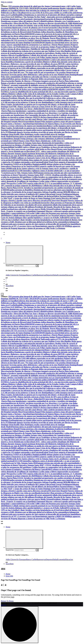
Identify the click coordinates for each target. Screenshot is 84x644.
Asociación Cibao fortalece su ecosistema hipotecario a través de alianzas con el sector (41, 27)
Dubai (55, 275)
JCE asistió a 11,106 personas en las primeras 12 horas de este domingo (42, 101)
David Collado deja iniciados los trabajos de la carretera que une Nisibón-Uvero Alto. (39, 50)
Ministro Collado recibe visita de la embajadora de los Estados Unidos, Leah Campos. (43, 94)
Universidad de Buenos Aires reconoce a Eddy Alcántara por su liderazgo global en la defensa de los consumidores (42, 221)
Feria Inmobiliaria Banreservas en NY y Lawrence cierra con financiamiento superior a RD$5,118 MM (41, 225)
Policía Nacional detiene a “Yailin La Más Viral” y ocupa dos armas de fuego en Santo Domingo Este (41, 197)
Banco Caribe (31, 275)
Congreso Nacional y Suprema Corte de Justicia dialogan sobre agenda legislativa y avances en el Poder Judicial (42, 217)
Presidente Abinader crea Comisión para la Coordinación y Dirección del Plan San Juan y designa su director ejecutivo (40, 22)
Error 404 (9, 576)
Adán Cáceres (11, 275)
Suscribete (10, 286)
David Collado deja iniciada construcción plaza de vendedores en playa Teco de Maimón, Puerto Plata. (37, 37)
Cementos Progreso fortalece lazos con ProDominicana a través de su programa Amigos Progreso (39, 46)
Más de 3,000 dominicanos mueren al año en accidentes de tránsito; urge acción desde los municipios (42, 24)
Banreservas (41, 275)
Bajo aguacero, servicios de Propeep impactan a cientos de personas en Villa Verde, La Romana (41, 227)
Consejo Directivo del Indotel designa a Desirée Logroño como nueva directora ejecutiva (40, 199)
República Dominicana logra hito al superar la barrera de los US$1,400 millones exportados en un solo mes (39, 67)
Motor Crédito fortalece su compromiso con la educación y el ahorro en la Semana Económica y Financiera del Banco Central (41, 178)
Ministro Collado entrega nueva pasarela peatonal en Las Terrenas (32, 215)
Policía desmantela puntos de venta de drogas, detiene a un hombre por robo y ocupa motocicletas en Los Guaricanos (41, 86)
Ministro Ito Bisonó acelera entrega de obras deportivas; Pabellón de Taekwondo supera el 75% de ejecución (40, 48)
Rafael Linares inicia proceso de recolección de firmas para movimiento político (41, 88)
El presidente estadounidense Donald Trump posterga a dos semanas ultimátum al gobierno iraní (36, 138)
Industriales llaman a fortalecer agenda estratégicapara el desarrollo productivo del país (40, 82)
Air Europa (20, 275)
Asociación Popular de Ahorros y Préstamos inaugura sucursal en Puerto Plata (37, 81)
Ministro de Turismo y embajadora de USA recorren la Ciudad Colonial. (40, 39)
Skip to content (7, 2)
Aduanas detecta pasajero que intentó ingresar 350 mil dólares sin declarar (40, 195)
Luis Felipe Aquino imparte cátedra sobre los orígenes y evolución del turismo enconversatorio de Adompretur (41, 59)
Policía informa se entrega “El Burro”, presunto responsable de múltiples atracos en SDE (42, 84)
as (25, 275)
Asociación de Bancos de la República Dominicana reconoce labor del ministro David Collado (38, 20)
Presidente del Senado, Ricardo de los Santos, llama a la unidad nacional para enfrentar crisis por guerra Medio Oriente (40, 208)
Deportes (49, 275)
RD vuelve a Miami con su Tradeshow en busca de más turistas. (45, 147)
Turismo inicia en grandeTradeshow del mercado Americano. (37, 136)
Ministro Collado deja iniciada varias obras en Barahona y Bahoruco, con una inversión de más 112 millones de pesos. (41, 63)
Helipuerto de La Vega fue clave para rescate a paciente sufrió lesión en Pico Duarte (41, 148)
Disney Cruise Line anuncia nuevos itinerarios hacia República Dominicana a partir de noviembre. (41, 61)
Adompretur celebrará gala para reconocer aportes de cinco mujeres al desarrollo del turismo (40, 223)
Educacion (69, 275)
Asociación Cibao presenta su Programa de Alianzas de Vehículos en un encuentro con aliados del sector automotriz (42, 204)
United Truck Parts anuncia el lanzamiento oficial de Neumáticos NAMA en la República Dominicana (42, 163)
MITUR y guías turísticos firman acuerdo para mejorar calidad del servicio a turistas (40, 65)
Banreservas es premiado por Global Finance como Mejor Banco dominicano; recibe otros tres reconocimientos (40, 141)
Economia (61, 275)
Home (8, 243)
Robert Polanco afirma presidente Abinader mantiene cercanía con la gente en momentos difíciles (39, 69)
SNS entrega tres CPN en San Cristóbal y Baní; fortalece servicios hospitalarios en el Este (40, 219)
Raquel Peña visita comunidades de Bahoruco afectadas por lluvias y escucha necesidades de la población (42, 77)
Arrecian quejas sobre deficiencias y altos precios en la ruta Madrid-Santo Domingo (43, 75)
